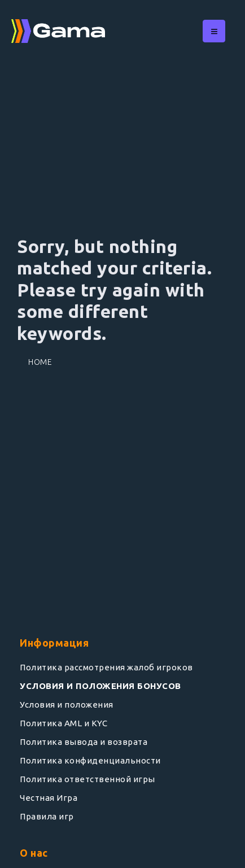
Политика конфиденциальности (90, 760)
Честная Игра (49, 798)
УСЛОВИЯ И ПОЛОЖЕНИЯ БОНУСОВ (100, 686)
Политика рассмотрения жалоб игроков (106, 667)
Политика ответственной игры (88, 779)
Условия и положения (67, 705)
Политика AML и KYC (64, 723)
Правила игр (47, 816)
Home (40, 362)
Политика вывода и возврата (84, 742)
